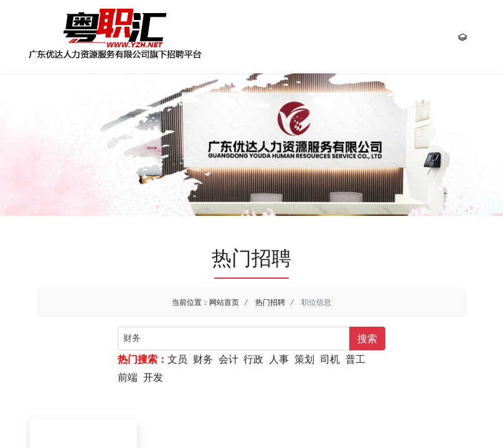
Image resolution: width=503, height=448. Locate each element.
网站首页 (224, 302)
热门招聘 (270, 302)
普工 (355, 359)
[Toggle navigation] (463, 37)
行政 (253, 359)
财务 (203, 359)
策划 (304, 359)
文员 (177, 359)
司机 (330, 359)
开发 (153, 377)
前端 (128, 377)
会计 (228, 359)
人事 (279, 359)
